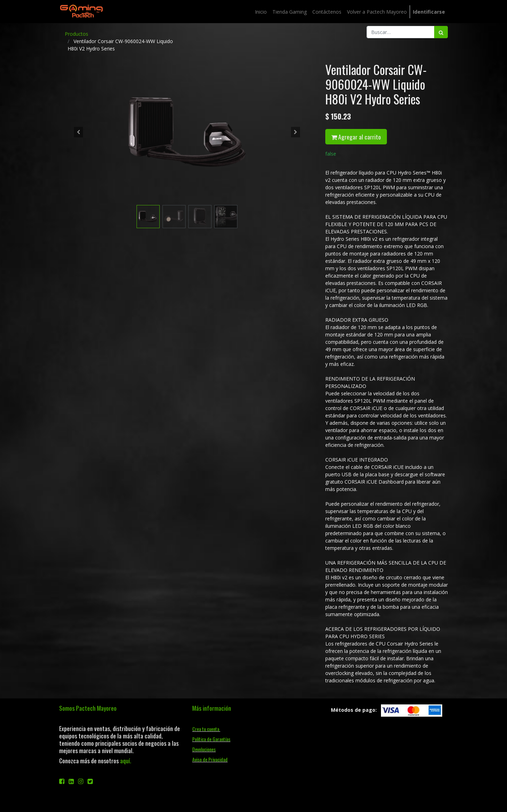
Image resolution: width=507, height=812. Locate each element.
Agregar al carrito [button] (356, 137)
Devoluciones (204, 749)
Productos (77, 34)
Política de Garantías (211, 739)
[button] (78, 132)
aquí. (126, 760)
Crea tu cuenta (206, 729)
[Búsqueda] (441, 32)
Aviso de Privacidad (210, 759)
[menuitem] (261, 12)
